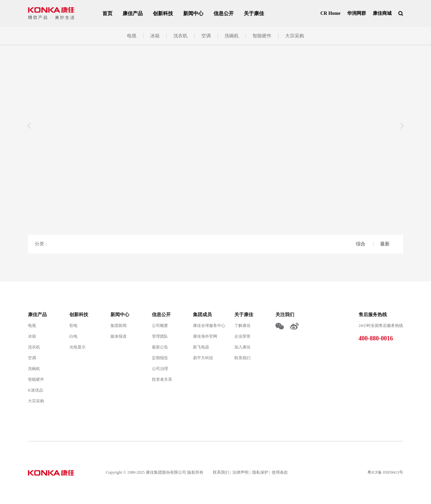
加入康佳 (242, 347)
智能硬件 (262, 36)
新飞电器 (201, 347)
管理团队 (160, 336)
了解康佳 (242, 326)
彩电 (73, 326)
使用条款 (280, 472)
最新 (385, 244)
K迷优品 (36, 390)
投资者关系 (162, 379)
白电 (73, 336)
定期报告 (160, 358)
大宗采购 (295, 36)
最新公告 (160, 347)
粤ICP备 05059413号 (385, 472)
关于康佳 (254, 13)
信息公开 (224, 13)
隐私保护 (260, 472)
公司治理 (160, 369)
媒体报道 (119, 336)
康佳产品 (133, 13)
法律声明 (240, 472)
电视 (132, 36)
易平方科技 (203, 358)
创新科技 (163, 13)
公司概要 (160, 326)
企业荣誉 (242, 336)
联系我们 (242, 358)
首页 (107, 13)
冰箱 (155, 36)
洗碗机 (232, 36)
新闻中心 (193, 13)
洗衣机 (180, 36)
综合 (361, 244)
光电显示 (77, 347)
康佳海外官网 (205, 336)
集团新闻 (119, 326)
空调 (206, 36)
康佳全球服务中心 (209, 326)
